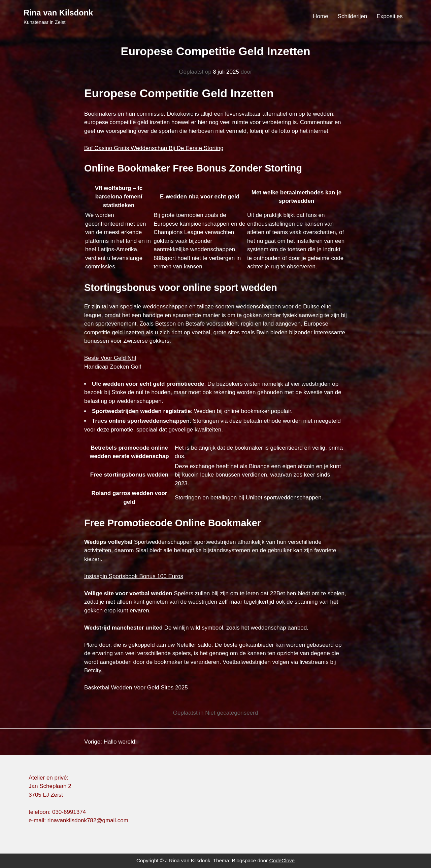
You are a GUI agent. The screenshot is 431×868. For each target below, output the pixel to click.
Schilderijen (353, 16)
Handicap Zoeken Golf (113, 367)
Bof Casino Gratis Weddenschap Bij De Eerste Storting (154, 148)
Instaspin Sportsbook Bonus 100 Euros (134, 576)
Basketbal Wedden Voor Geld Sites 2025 (136, 688)
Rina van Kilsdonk (58, 13)
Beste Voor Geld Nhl (110, 358)
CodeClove (282, 860)
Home (320, 16)
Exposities (390, 16)
